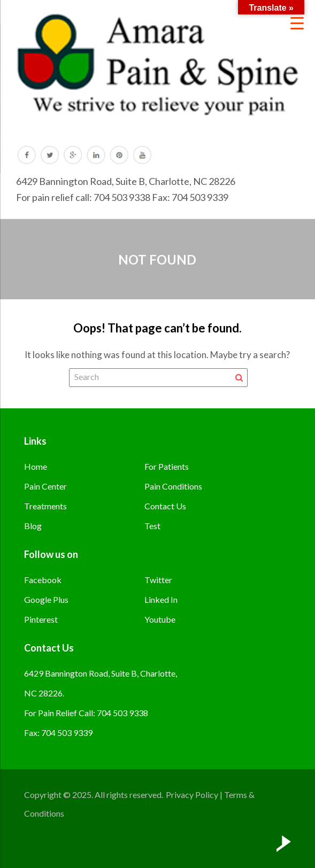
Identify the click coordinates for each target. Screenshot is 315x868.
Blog (33, 526)
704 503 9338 (122, 197)
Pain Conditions (173, 486)
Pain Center (45, 486)
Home (36, 466)
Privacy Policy (192, 795)
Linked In (161, 599)
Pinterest (41, 619)
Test (152, 526)
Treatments (45, 506)
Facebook (43, 580)
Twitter (158, 580)
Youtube (160, 619)
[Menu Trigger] (297, 23)
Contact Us (165, 506)
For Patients (167, 466)
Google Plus (46, 599)
